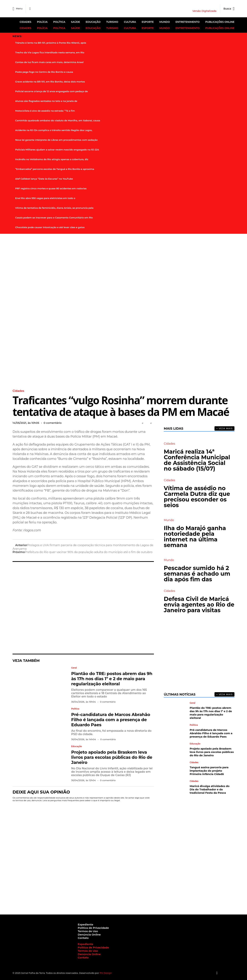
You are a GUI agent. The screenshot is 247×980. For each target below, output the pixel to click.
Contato (83, 938)
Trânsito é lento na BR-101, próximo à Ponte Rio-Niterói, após (51, 43)
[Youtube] (226, 973)
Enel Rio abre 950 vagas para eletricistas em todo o (45, 198)
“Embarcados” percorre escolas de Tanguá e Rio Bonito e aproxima (55, 169)
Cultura (130, 22)
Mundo (165, 22)
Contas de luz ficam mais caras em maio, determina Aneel (49, 62)
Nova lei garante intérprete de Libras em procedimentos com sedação (56, 140)
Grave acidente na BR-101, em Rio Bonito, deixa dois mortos (50, 81)
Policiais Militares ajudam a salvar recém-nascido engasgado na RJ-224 (57, 149)
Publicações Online (220, 22)
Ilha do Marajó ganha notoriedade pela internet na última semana (195, 536)
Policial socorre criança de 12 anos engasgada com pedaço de (52, 91)
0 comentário (53, 423)
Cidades (25, 22)
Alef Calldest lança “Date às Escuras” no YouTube (44, 179)
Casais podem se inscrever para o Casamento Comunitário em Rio (54, 217)
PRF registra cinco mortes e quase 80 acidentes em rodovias (51, 188)
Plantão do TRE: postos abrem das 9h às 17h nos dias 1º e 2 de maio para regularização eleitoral (112, 678)
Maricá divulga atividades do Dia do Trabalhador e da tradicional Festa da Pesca (210, 789)
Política (59, 22)
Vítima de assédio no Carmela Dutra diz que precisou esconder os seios (197, 496)
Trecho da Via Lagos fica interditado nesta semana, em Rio (50, 52)
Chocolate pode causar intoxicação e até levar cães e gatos (50, 227)
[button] (142, 423)
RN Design (106, 973)
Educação (93, 22)
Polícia (42, 22)
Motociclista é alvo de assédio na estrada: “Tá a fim (45, 111)
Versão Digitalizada (204, 11)
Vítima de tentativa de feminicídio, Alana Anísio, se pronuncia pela (54, 208)
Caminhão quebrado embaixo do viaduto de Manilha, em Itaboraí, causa (58, 120)
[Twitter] (223, 973)
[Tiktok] (230, 973)
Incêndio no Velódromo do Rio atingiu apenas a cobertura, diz (52, 159)
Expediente (86, 924)
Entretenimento (188, 22)
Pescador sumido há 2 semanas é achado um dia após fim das (197, 573)
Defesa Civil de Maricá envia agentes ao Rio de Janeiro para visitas (199, 604)
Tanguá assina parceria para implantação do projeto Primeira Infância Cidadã (209, 770)
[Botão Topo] (233, 973)
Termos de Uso (88, 931)
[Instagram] (220, 973)
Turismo (112, 22)
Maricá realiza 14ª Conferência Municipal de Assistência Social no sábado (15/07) (197, 460)
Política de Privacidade (93, 928)
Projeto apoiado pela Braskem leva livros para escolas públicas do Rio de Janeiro (112, 757)
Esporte (148, 22)
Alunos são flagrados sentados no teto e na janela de (46, 101)
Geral (74, 668)
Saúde (76, 22)
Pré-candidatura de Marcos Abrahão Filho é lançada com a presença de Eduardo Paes (111, 719)
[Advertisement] (83, 608)
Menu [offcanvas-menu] (18, 9)
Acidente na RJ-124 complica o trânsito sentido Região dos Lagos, (54, 130)
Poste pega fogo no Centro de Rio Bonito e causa (44, 72)
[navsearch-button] (227, 9)
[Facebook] (31, 9)
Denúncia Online (89, 934)
